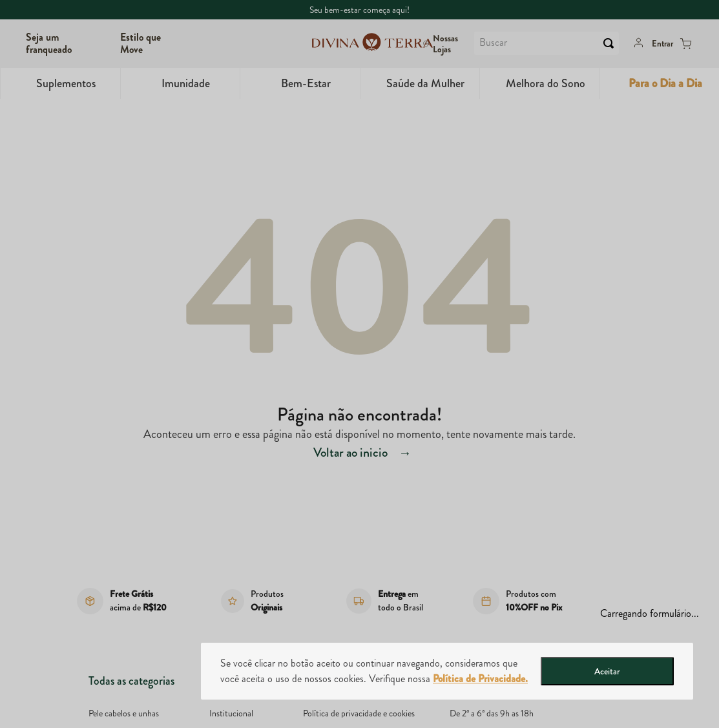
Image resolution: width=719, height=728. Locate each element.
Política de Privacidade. (480, 679)
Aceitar (607, 671)
